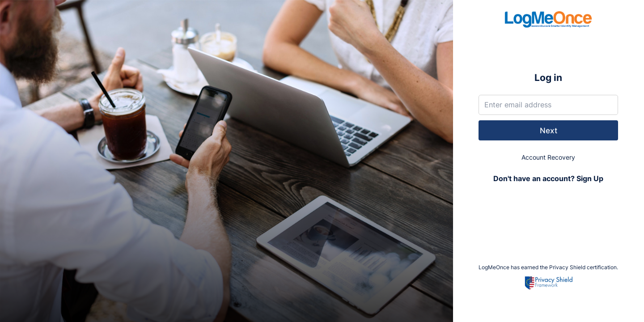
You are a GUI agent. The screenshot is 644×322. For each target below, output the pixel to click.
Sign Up (590, 179)
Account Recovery (548, 157)
